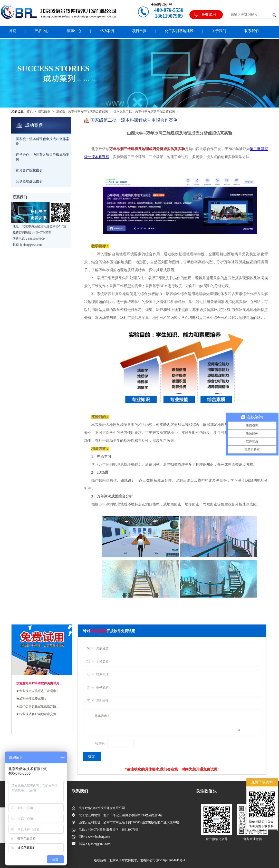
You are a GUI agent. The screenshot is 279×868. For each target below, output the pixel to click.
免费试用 (209, 14)
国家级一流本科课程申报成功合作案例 (82, 111)
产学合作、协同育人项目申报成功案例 (43, 157)
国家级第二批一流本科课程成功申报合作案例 (144, 111)
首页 (30, 111)
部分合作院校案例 (29, 170)
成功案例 (44, 111)
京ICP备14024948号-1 (171, 860)
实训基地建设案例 (29, 181)
